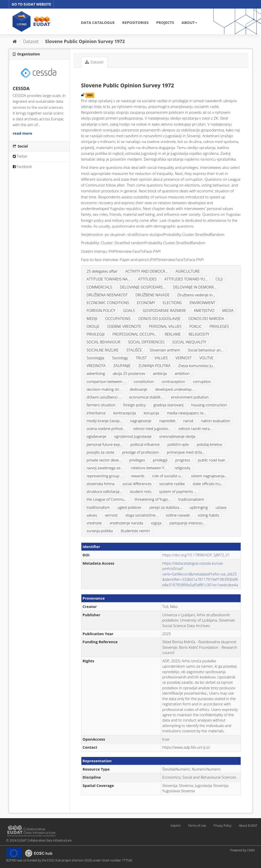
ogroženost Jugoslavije (133, 436)
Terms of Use (197, 826)
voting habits (208, 515)
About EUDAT (248, 826)
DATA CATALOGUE (98, 22)
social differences (137, 484)
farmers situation (101, 405)
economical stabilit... (146, 397)
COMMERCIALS (99, 287)
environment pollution (190, 397)
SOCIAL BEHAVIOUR (103, 342)
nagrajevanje (141, 421)
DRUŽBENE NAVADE (152, 295)
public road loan (212, 460)
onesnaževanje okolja (177, 436)
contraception (173, 381)
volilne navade (178, 515)
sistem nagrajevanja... (209, 476)
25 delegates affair (102, 271)
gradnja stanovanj (168, 405)
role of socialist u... (168, 476)
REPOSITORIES (136, 22)
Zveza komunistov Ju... (197, 366)
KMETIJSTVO (204, 310)
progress (182, 460)
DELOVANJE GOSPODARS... (143, 287)
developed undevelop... (175, 389)
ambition (182, 373)
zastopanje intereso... (187, 523)
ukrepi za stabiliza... (166, 507)
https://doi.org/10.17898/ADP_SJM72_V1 (196, 555)
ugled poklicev (129, 507)
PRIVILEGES (219, 326)
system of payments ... (178, 491)
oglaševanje (96, 436)
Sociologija (96, 358)
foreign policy (134, 405)
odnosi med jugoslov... (152, 428)
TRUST (141, 358)
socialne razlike (172, 484)
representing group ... (105, 476)
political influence (145, 444)
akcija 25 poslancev (129, 373)
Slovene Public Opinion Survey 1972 (85, 41)
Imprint (175, 826)
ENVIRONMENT (202, 303)
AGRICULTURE (188, 271)
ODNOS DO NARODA (206, 318)
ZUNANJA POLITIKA (154, 366)
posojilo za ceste (101, 452)
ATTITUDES (147, 279)
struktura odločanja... (104, 491)
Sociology (120, 358)
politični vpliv (178, 444)
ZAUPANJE (122, 366)
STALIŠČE (134, 350)
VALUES (161, 358)
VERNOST (184, 358)
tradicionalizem (191, 499)
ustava (221, 507)
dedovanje (138, 389)
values (92, 515)
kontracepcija (125, 413)
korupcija (151, 413)
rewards (138, 476)
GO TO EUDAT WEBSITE (31, 4)
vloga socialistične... (142, 515)
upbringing (199, 507)
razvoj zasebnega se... (105, 468)
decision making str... (104, 389)
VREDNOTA (96, 366)
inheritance (96, 413)
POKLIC (195, 326)
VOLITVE (206, 358)
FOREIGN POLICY (101, 310)
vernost (111, 515)
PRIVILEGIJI (96, 334)
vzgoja (156, 523)
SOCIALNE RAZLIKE (103, 350)
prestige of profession (141, 452)
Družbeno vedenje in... (196, 295)
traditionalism (98, 507)
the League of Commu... (107, 499)
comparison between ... (106, 381)
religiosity (182, 468)
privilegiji (160, 460)
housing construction (209, 405)
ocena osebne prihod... (106, 428)
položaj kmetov (210, 444)
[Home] (15, 41)
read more (23, 133)
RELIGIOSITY (199, 334)
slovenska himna (101, 484)
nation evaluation (216, 421)
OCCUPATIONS (118, 318)
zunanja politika (100, 531)
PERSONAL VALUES (165, 326)
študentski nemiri (135, 531)
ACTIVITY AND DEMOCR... (147, 271)
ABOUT (189, 22)
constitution (144, 381)
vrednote (94, 523)
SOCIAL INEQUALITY (189, 342)
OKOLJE (93, 326)
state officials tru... (208, 484)
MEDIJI (92, 318)
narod (188, 421)
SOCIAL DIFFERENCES (146, 342)
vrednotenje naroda (126, 523)
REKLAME (173, 334)
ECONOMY (146, 303)
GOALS (129, 310)
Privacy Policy (222, 826)
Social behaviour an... (206, 350)
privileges (137, 460)
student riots (141, 491)
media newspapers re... (186, 413)
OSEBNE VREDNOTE (124, 326)
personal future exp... (105, 444)
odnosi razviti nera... (195, 428)
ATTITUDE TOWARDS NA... (109, 279)
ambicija (160, 373)
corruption (202, 381)
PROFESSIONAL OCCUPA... (135, 334)
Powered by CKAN (243, 850)
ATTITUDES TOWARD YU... (186, 279)
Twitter (20, 156)
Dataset (31, 41)
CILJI (219, 279)
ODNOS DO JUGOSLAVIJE (159, 318)
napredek (167, 421)
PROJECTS (165, 22)
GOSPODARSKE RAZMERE (164, 310)
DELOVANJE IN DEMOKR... (195, 287)
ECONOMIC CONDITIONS (108, 303)
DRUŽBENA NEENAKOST (107, 295)
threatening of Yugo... (152, 499)
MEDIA (228, 310)
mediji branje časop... (105, 421)
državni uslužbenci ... (104, 397)
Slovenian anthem (165, 350)
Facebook (22, 167)
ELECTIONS (172, 303)
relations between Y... (149, 468)
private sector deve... (104, 460)
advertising (96, 373)
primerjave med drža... (186, 452)
